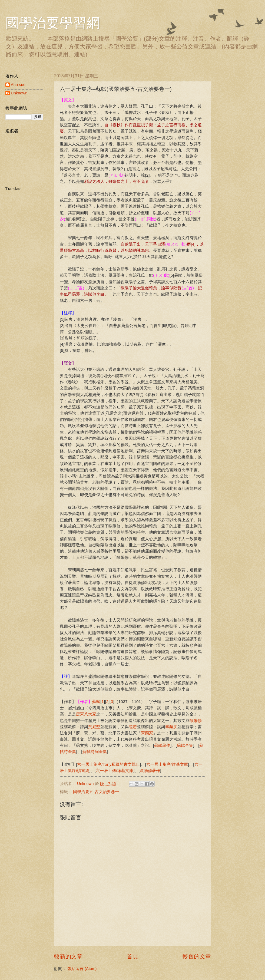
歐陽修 (196, 720)
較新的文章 (68, 956)
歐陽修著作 (150, 771)
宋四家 (147, 733)
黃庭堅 (94, 727)
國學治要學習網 (53, 23)
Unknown (19, 93)
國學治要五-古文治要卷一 (96, 792)
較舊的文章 (197, 956)
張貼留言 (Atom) (82, 969)
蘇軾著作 (162, 745)
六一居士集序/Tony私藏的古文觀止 (108, 764)
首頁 (132, 956)
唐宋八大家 (86, 714)
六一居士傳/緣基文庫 (115, 771)
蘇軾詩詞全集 (95, 752)
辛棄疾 (171, 727)
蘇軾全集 (185, 745)
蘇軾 (96, 702)
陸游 (133, 727)
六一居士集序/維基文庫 (167, 764)
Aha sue (18, 85)
